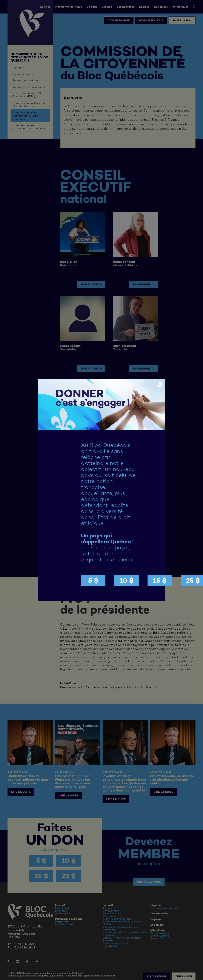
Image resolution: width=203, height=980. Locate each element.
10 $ (127, 580)
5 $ (93, 580)
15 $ (160, 580)
